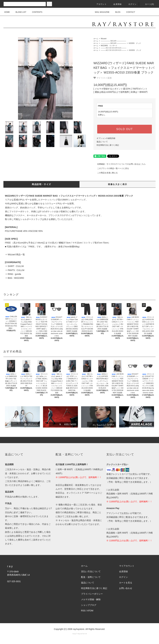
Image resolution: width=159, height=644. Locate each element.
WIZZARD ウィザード (109, 46)
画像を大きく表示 (117, 184)
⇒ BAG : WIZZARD (15, 278)
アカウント (100, 4)
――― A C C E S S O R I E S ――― (113, 48)
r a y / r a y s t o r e (79, 634)
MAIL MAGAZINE (100, 12)
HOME (7, 12)
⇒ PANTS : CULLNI (15, 270)
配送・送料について (91, 577)
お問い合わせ (126, 588)
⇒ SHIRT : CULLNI (14, 266)
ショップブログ (89, 605)
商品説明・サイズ (41, 184)
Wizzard (103, 39)
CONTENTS (35, 12)
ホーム (96, 39)
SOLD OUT (125, 129)
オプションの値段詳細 (106, 138)
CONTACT (129, 12)
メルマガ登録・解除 (91, 599)
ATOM (90, 611)
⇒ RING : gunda (13, 274)
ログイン (131, 4)
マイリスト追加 (103, 78)
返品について (102, 142)
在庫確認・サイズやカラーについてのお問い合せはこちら (120, 164)
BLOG (116, 12)
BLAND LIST (19, 12)
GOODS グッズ (134, 43)
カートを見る (126, 583)
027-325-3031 (14, 581)
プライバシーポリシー (92, 594)
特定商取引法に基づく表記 (108, 145)
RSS (83, 611)
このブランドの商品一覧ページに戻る (111, 168)
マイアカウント (127, 566)
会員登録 (116, 4)
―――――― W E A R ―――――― (113, 41)
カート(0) (148, 4)
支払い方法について (91, 571)
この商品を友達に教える (106, 173)
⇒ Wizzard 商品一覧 (15, 254)
